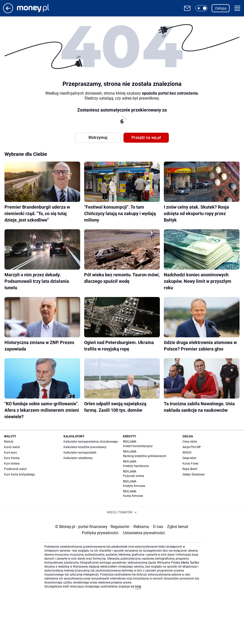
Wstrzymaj (98, 138)
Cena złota (190, 442)
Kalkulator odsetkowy (78, 458)
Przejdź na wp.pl (146, 138)
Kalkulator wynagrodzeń (80, 453)
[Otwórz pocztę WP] (187, 8)
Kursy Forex (190, 464)
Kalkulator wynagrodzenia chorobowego (91, 442)
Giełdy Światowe (193, 474)
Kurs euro (10, 453)
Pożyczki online (133, 476)
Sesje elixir (189, 458)
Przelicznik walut (15, 469)
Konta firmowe (133, 496)
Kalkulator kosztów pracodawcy (85, 447)
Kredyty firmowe (134, 486)
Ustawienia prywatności (143, 533)
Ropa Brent (190, 469)
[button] (201, 8)
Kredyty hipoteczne (136, 466)
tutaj (138, 586)
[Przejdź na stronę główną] (8, 12)
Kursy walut (12, 447)
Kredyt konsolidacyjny (138, 446)
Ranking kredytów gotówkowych (145, 456)
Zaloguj (221, 8)
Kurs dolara (12, 464)
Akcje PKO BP (192, 447)
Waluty (9, 442)
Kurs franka (12, 458)
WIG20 (187, 453)
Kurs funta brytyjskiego (20, 474)
